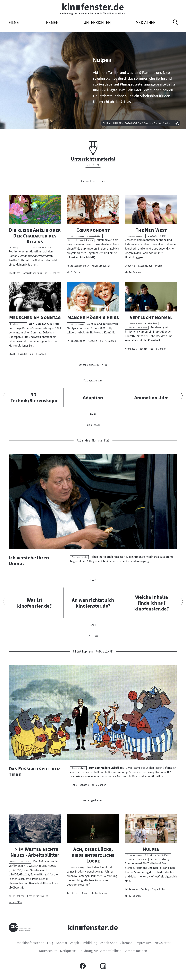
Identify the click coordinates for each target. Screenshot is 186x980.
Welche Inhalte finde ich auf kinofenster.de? (152, 603)
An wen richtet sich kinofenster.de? (93, 603)
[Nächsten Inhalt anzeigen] (182, 397)
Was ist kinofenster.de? (34, 603)
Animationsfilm (151, 398)
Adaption (93, 398)
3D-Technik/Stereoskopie (35, 398)
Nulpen (102, 60)
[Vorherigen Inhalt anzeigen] (4, 397)
